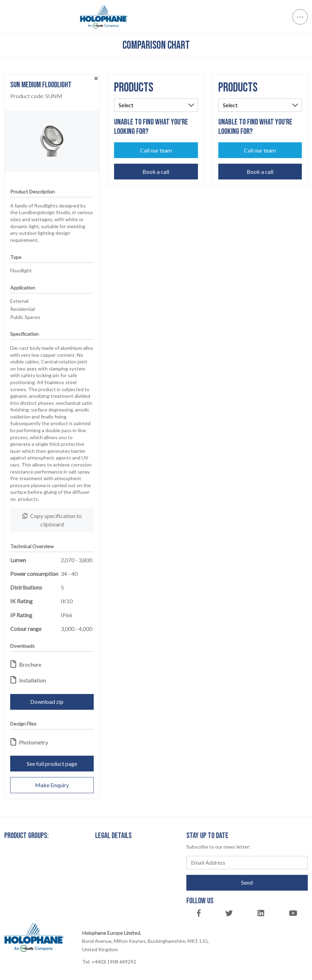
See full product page (52, 764)
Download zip (52, 702)
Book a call (156, 172)
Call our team (156, 150)
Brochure (26, 664)
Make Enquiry (52, 785)
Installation (28, 680)
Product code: (36, 96)
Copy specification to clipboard (52, 520)
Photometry (29, 742)
